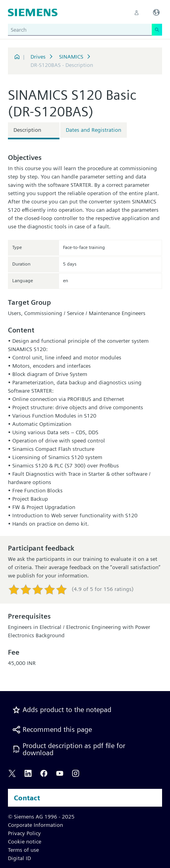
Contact (27, 798)
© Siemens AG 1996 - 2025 (41, 817)
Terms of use (23, 850)
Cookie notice (25, 841)
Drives (38, 57)
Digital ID (19, 858)
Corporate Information (35, 825)
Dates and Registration (94, 130)
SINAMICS (71, 57)
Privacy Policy (24, 833)
